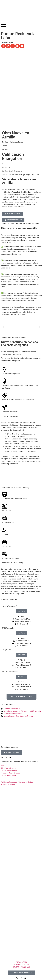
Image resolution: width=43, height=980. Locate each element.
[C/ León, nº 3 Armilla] (21, 476)
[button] (3, 46)
